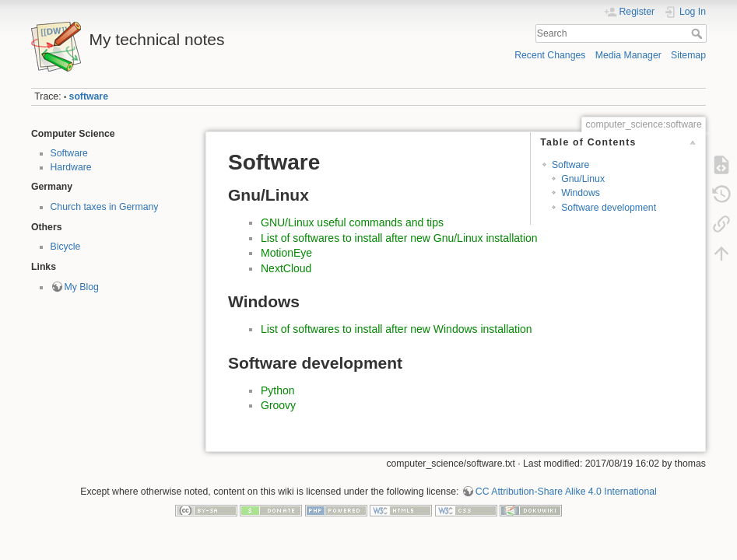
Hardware (71, 167)
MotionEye (286, 253)
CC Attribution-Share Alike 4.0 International (566, 492)
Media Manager (628, 55)
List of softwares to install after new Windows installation (397, 329)
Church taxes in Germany (105, 207)
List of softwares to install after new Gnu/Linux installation (399, 238)
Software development (609, 208)
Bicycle (66, 247)
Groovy (278, 405)
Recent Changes (550, 55)
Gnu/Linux (583, 179)
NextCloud (286, 268)
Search (698, 33)
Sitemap (688, 55)
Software (69, 153)
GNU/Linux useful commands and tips (352, 222)
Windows (581, 193)
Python (278, 390)
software (89, 96)
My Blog (82, 287)
